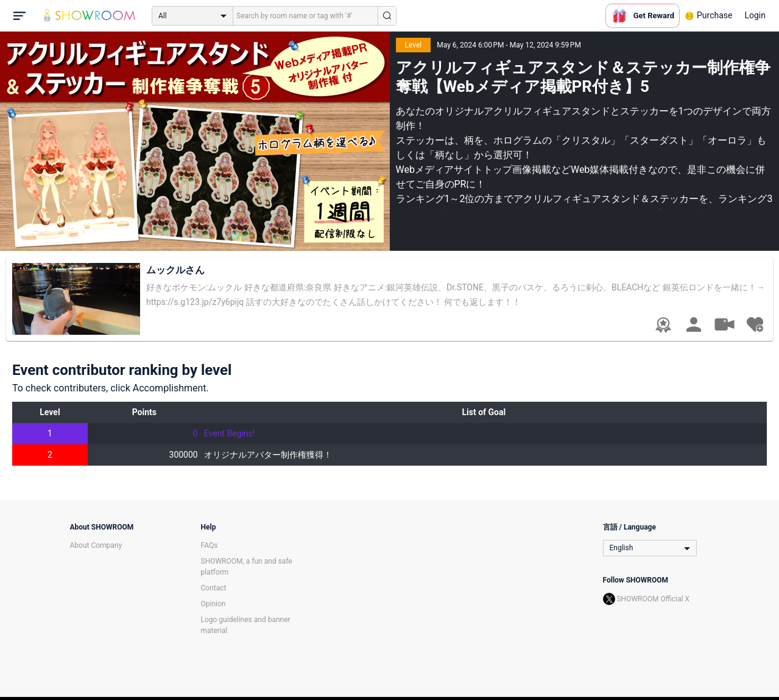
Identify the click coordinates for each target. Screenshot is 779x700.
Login (755, 15)
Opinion (213, 604)
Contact (214, 588)
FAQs (210, 545)
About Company (96, 545)
